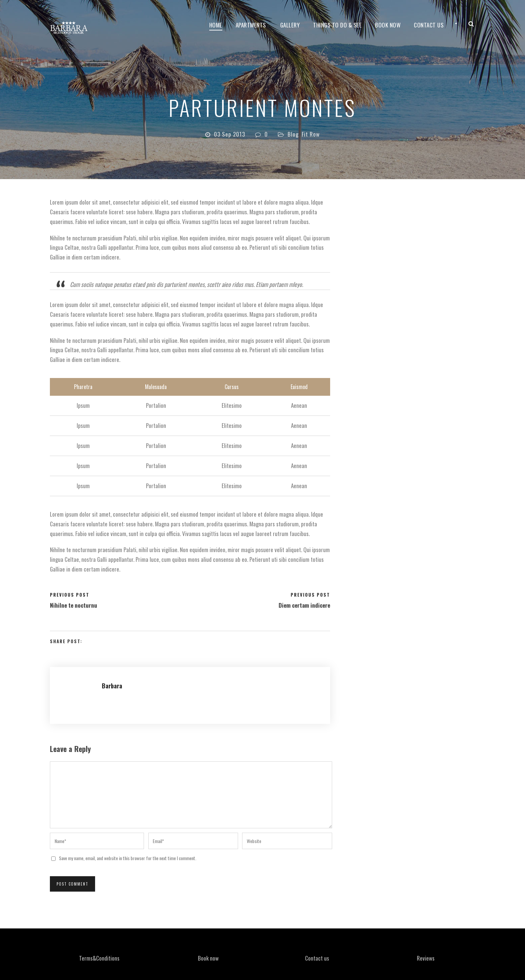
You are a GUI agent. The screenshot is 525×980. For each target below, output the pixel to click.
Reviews (426, 958)
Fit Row (311, 134)
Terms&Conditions (99, 958)
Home (216, 25)
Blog (293, 134)
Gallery (290, 25)
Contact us (317, 958)
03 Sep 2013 (230, 134)
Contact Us (429, 25)
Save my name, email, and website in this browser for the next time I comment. (128, 858)
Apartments (251, 25)
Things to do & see (337, 25)
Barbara (112, 686)
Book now (388, 25)
